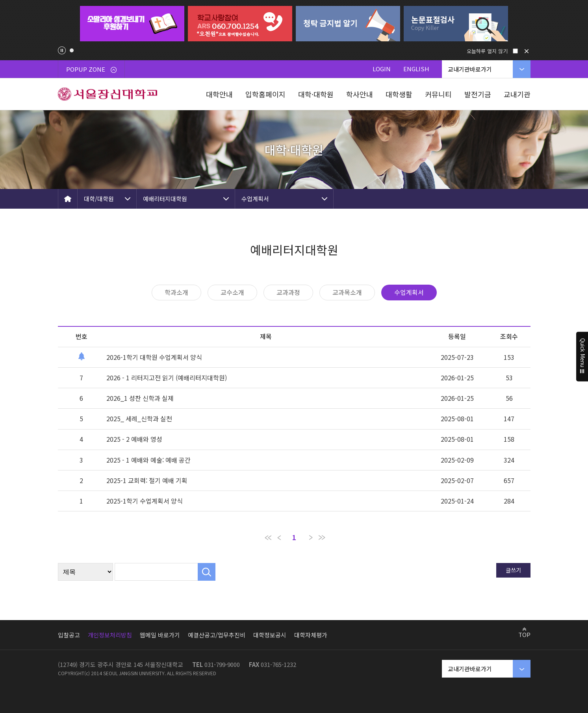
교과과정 (288, 292)
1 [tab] (72, 50)
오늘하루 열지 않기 (487, 51)
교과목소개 (347, 292)
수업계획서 (255, 199)
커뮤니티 (438, 94)
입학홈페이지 (265, 94)
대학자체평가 (311, 635)
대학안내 (219, 94)
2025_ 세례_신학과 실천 (139, 419)
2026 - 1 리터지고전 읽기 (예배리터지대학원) (167, 378)
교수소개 (232, 292)
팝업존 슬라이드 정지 (62, 50)
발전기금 (478, 94)
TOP (524, 634)
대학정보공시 (270, 635)
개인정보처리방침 (110, 635)
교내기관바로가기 (470, 69)
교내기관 (517, 94)
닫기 (527, 51)
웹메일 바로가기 (160, 635)
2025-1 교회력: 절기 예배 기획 (147, 480)
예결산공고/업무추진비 (217, 635)
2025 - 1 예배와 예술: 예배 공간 (148, 460)
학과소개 (176, 292)
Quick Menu (582, 357)
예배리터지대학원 (165, 199)
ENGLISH (416, 69)
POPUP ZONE (91, 69)
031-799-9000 (222, 664)
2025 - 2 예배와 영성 (134, 439)
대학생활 (399, 94)
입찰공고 (69, 635)
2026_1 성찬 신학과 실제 (140, 398)
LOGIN (382, 69)
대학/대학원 (99, 199)
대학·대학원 (316, 94)
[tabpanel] (132, 24)
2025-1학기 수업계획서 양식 (145, 501)
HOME (68, 199)
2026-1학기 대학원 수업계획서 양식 (154, 357)
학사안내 (360, 94)
